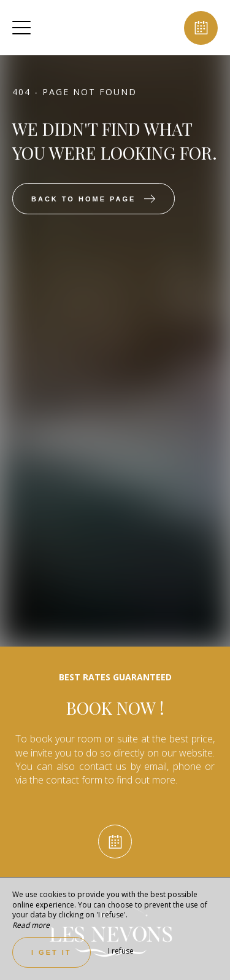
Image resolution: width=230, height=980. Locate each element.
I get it (52, 952)
